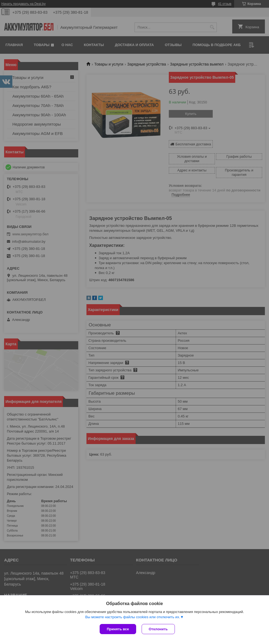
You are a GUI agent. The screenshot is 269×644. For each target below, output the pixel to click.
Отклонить (158, 629)
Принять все (118, 629)
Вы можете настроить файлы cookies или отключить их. (133, 617)
